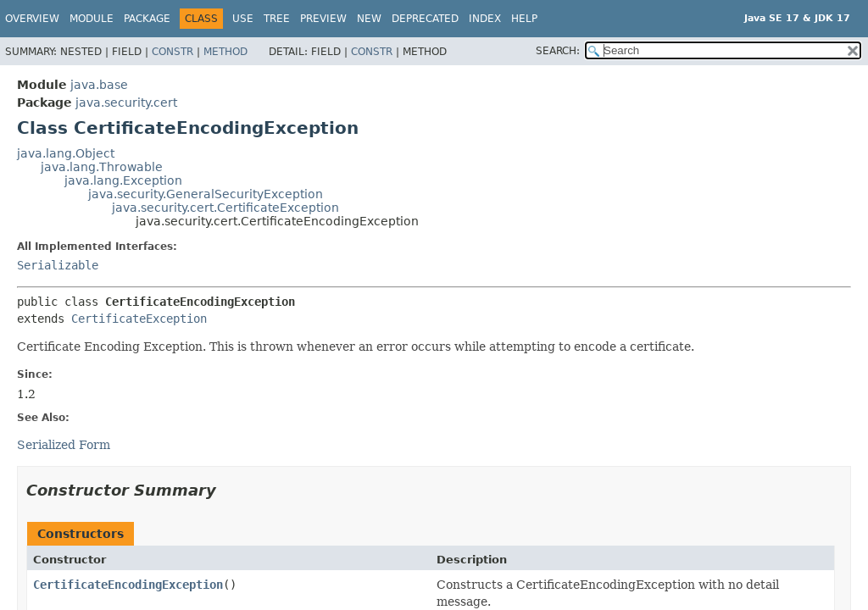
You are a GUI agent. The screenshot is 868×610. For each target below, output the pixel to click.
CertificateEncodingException (128, 585)
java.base (99, 85)
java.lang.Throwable (102, 167)
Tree (277, 19)
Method (225, 52)
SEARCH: (558, 51)
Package (147, 19)
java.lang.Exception (123, 180)
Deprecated (425, 19)
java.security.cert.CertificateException (225, 208)
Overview (32, 19)
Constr (172, 52)
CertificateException (139, 319)
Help (524, 19)
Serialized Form (64, 445)
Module (92, 19)
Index (485, 19)
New (369, 19)
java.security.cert (126, 103)
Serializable (58, 265)
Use (243, 19)
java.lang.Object (66, 153)
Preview (323, 19)
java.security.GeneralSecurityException (206, 194)
